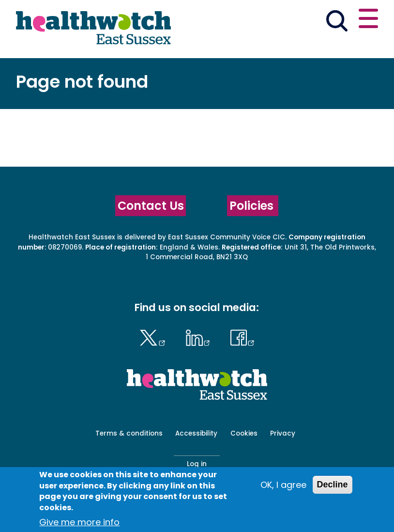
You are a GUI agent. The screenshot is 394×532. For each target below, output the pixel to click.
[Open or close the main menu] (368, 20)
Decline (333, 485)
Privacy (283, 433)
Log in (197, 464)
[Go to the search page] (337, 22)
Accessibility (196, 433)
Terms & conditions (129, 433)
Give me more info (79, 522)
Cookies (244, 433)
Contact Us (151, 206)
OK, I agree (283, 485)
